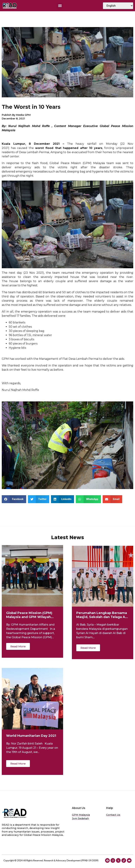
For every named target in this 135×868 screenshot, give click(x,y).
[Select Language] (118, 6)
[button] (60, 6)
